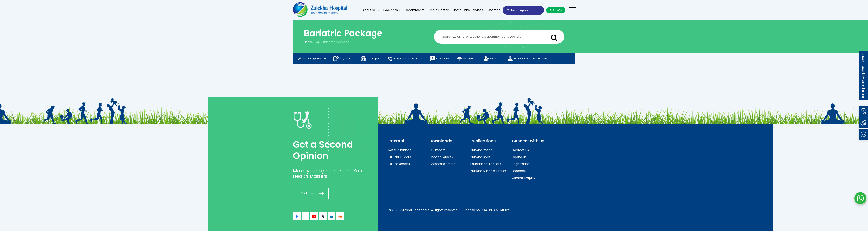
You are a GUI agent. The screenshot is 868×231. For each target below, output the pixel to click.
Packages (390, 10)
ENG (552, 10)
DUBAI (863, 94)
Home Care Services (466, 10)
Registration (521, 164)
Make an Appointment (522, 10)
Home (308, 42)
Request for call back (408, 59)
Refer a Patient (400, 150)
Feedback (444, 59)
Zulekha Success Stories (489, 171)
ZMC (863, 69)
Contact (492, 10)
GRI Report (437, 150)
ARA (560, 10)
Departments (413, 10)
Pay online (344, 59)
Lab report (372, 59)
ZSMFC (863, 58)
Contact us (520, 150)
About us (369, 10)
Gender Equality (441, 157)
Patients (498, 59)
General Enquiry (524, 178)
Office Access (399, 164)
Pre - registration (311, 59)
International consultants (535, 59)
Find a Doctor (437, 10)
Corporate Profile (442, 164)
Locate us (519, 157)
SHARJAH (863, 81)
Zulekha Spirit (480, 157)
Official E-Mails (400, 157)
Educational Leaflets (486, 164)
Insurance (472, 59)
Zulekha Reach (482, 150)
